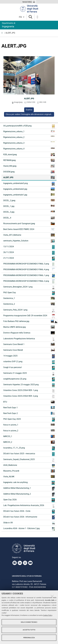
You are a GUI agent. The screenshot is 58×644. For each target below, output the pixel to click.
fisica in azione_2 (29, 430)
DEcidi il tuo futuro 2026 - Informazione (29, 517)
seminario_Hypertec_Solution (29, 241)
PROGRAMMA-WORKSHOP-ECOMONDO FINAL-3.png (29, 264)
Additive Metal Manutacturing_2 (29, 494)
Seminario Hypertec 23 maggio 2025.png (29, 385)
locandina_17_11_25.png (29, 448)
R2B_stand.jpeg (29, 155)
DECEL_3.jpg (29, 212)
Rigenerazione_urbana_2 (29, 137)
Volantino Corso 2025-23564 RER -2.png (29, 397)
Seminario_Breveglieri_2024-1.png (29, 287)
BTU (29, 402)
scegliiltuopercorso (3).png (29, 379)
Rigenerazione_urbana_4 (29, 149)
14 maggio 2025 (29, 356)
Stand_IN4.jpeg (29, 166)
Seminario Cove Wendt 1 (29, 344)
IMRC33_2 (29, 442)
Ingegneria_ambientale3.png (29, 184)
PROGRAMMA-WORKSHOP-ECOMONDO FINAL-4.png (29, 270)
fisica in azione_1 (29, 425)
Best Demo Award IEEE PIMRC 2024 (29, 229)
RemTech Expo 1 (29, 408)
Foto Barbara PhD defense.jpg (29, 321)
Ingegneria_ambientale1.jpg (29, 195)
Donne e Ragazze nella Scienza (29, 333)
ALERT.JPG (29, 99)
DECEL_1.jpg (29, 206)
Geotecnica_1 (29, 298)
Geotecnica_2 (29, 304)
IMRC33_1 (29, 436)
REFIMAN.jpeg (29, 160)
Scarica (29, 110)
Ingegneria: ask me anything (29, 483)
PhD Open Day (29, 293)
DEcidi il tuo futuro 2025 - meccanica (29, 454)
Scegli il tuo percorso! (29, 368)
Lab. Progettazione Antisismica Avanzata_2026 (29, 506)
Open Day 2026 (29, 500)
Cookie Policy (48, 615)
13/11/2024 (29, 247)
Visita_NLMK (29, 477)
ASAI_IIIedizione (29, 466)
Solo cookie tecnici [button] (29, 622)
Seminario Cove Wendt (29, 350)
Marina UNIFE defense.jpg (29, 327)
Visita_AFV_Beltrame (29, 235)
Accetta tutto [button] (29, 630)
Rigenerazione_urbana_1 (29, 131)
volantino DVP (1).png (29, 362)
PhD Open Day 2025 (29, 420)
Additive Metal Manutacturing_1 (29, 489)
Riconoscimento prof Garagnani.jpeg (29, 224)
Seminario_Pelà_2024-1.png (29, 310)
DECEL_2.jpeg (29, 200)
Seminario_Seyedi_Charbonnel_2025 (29, 460)
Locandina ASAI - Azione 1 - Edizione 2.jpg (29, 529)
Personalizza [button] (29, 638)
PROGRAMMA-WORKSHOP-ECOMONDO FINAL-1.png (29, 276)
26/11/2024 (29, 253)
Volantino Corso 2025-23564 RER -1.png (29, 391)
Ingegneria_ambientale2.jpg (29, 189)
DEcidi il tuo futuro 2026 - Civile (29, 512)
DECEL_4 (29, 218)
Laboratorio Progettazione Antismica (29, 339)
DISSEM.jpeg (29, 172)
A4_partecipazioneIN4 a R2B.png (29, 126)
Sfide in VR (29, 523)
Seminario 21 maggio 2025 (29, 374)
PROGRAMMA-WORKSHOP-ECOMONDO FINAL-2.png (29, 282)
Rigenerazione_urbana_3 (29, 143)
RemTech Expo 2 (29, 413)
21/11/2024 (29, 259)
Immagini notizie (3, 33)
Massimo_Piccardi (29, 471)
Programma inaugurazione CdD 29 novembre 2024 (29, 316)
